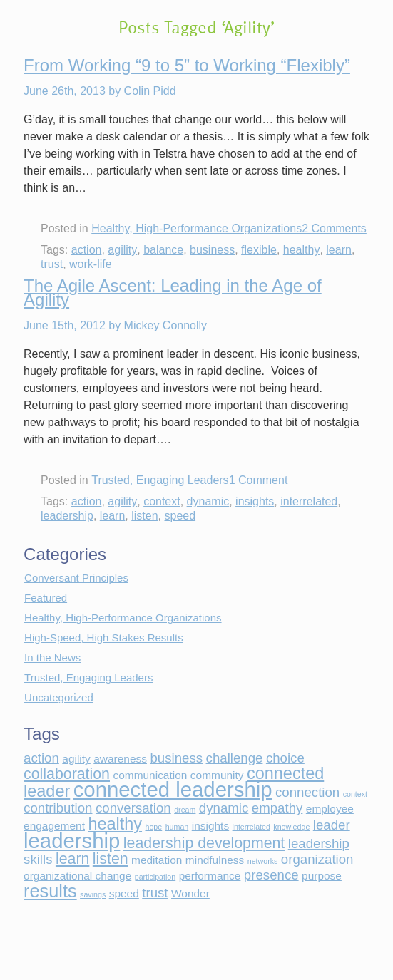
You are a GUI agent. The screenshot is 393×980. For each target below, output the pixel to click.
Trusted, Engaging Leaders (160, 480)
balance (163, 250)
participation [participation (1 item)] (155, 877)
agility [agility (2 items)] (76, 759)
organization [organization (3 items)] (317, 859)
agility (122, 250)
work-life (91, 264)
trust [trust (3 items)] (155, 893)
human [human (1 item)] (177, 827)
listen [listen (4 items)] (111, 859)
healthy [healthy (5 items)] (115, 824)
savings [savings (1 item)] (93, 894)
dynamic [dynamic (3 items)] (224, 808)
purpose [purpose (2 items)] (322, 876)
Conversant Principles (76, 578)
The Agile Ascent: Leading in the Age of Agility (173, 293)
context (162, 501)
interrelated (309, 501)
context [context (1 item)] (355, 794)
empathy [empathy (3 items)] (277, 808)
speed (180, 516)
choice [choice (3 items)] (285, 758)
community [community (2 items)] (217, 775)
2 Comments (334, 228)
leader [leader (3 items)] (332, 825)
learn (339, 250)
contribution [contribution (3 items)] (58, 808)
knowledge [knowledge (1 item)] (291, 827)
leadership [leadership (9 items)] (72, 841)
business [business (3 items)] (176, 758)
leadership (67, 516)
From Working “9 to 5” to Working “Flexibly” (187, 65)
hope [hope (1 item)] (154, 827)
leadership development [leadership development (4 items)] (204, 843)
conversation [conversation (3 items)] (133, 808)
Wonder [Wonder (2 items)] (190, 893)
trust (52, 264)
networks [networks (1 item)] (263, 861)
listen (144, 516)
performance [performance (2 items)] (210, 876)
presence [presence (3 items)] (271, 875)
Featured (46, 598)
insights (255, 501)
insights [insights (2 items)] (210, 826)
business (212, 250)
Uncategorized (59, 697)
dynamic (208, 501)
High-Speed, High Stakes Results (104, 638)
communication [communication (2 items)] (150, 775)
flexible (259, 250)
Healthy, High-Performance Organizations (196, 228)
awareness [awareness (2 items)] (120, 759)
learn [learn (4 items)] (72, 859)
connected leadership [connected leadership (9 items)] (173, 789)
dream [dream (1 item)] (185, 810)
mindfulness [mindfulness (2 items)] (215, 860)
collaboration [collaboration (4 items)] (67, 774)
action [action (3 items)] (41, 758)
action (87, 250)
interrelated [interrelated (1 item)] (251, 827)
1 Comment (259, 480)
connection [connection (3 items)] (307, 792)
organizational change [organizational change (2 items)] (77, 876)
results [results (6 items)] (50, 891)
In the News (52, 657)
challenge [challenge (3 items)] (235, 758)
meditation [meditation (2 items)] (157, 860)
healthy (302, 250)
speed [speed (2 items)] (124, 893)
